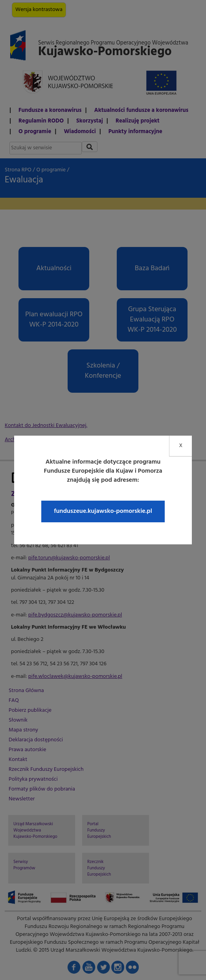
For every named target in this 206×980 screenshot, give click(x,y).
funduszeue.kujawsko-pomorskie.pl (103, 511)
